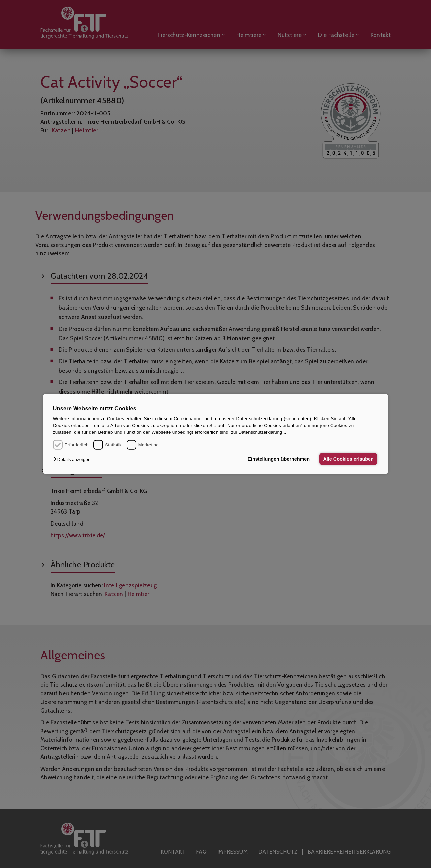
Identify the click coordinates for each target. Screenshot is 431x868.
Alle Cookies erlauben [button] (348, 459)
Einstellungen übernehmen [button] (279, 459)
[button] (74, 459)
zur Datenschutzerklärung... (258, 432)
